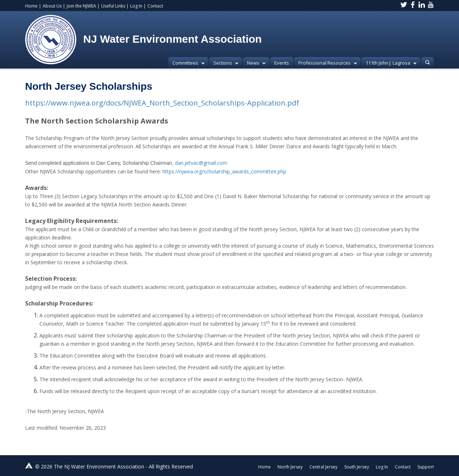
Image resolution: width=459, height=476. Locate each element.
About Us (52, 6)
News (256, 63)
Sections (226, 63)
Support (426, 467)
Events (282, 63)
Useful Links (113, 6)
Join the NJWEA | (83, 6)
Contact (155, 6)
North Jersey (290, 467)
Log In (136, 6)
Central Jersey (323, 467)
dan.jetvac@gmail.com (201, 163)
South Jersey (357, 467)
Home (31, 6)
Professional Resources (328, 63)
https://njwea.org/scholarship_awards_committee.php (224, 171)
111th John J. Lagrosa (391, 63)
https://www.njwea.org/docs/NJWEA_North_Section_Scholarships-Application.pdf (162, 103)
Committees (188, 63)
